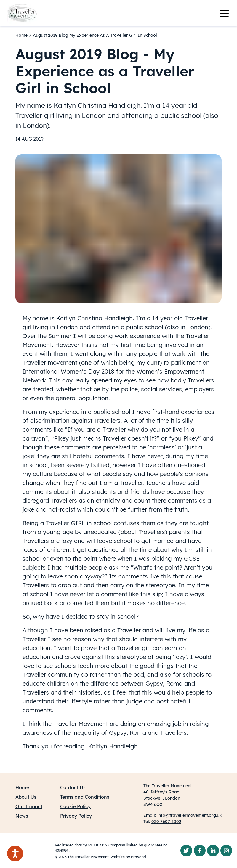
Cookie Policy (75, 806)
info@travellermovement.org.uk (189, 815)
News (22, 816)
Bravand (138, 857)
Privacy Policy (76, 816)
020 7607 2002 (166, 822)
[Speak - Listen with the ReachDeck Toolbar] (15, 853)
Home (21, 35)
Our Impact (29, 806)
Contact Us (73, 787)
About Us (26, 797)
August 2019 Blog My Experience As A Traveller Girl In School (95, 35)
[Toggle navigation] (228, 13)
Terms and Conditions (85, 797)
